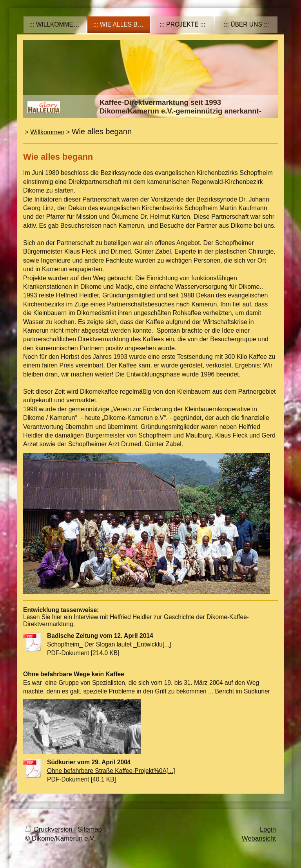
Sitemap (90, 829)
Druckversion (50, 829)
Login (268, 829)
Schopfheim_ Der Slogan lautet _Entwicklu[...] (109, 644)
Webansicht (259, 838)
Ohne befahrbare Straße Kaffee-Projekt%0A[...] (111, 771)
